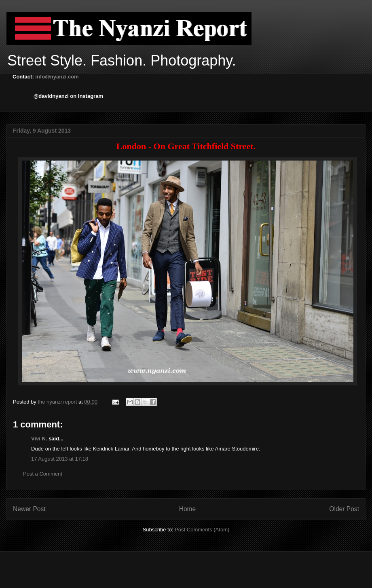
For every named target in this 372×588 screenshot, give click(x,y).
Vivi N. (39, 439)
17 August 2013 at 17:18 (60, 459)
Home (188, 509)
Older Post (344, 509)
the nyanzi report (58, 402)
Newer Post (29, 509)
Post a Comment (43, 474)
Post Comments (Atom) (202, 530)
